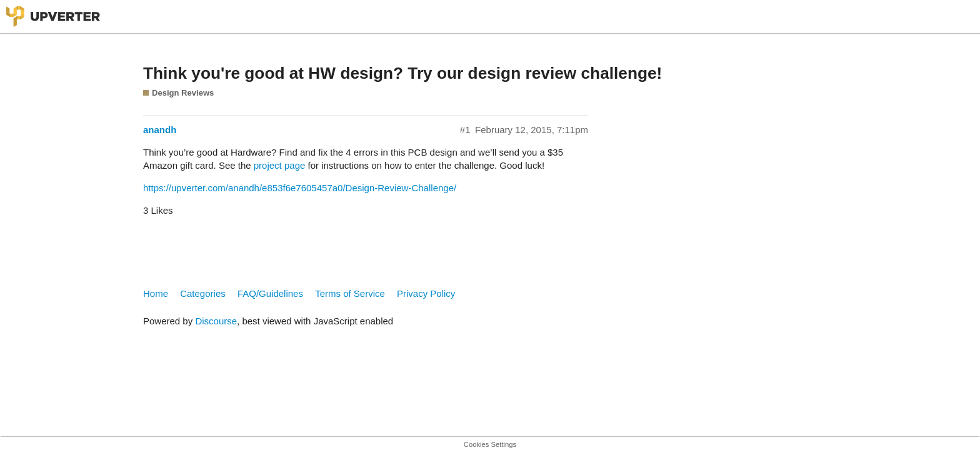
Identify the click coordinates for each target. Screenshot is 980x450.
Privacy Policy (426, 293)
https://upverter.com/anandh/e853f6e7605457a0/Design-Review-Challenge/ (300, 188)
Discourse (216, 321)
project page (280, 165)
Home (156, 293)
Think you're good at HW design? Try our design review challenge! (402, 73)
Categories (203, 293)
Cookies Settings (490, 444)
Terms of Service (350, 293)
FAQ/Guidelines (270, 293)
